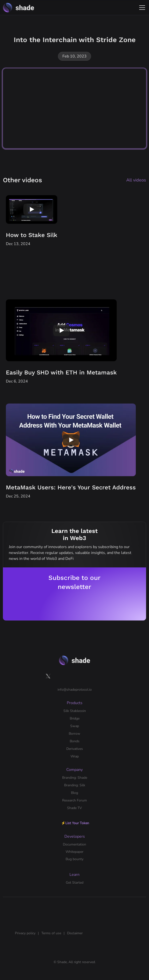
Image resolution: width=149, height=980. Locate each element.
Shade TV (74, 808)
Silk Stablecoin (75, 711)
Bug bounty (74, 859)
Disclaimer (75, 933)
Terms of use (51, 933)
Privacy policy (25, 933)
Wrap (75, 756)
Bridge (75, 718)
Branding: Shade (75, 778)
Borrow (74, 734)
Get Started (75, 883)
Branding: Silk (75, 785)
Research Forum (74, 800)
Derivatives (75, 749)
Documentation (74, 844)
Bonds (75, 741)
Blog (74, 793)
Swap (75, 726)
